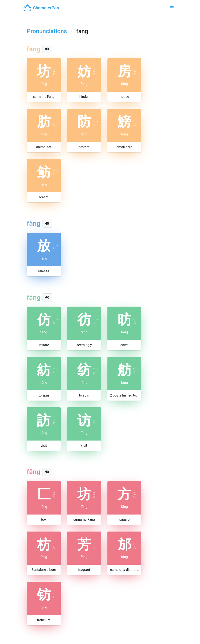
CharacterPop (41, 8)
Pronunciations (47, 31)
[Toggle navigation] (172, 8)
